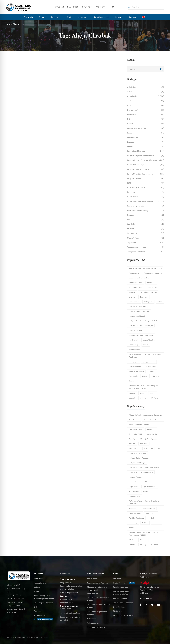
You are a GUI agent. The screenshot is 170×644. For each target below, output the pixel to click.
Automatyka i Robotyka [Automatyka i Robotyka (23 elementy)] (153, 273)
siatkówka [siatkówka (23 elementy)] (157, 376)
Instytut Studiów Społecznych (146, 174)
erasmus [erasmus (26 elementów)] (132, 297)
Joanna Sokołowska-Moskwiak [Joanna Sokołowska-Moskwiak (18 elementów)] (141, 335)
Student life (146, 233)
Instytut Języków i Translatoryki (146, 156)
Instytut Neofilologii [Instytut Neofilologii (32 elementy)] (137, 316)
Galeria (146, 147)
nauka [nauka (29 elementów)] (146, 345)
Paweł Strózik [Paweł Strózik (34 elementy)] (135, 349)
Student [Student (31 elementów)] (132, 393)
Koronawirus (146, 197)
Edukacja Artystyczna (146, 128)
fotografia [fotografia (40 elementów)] (148, 302)
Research (146, 215)
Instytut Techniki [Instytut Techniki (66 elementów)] (136, 330)
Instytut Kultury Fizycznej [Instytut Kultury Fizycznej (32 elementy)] (139, 311)
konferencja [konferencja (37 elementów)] (134, 345)
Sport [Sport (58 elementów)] (131, 381)
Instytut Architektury (146, 151)
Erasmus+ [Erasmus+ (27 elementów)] (144, 297)
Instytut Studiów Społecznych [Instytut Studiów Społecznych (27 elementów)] (141, 326)
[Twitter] (152, 605)
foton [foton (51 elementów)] (160, 302)
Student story (146, 238)
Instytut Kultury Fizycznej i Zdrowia (146, 160)
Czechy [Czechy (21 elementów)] (132, 292)
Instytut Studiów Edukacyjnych (146, 169)
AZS (146, 106)
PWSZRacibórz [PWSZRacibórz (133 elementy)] (135, 367)
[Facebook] (140, 605)
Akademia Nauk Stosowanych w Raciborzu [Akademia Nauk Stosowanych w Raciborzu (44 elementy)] (145, 268)
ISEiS (146, 183)
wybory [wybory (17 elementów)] (143, 398)
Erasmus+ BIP (146, 137)
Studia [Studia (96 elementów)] (143, 393)
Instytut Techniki (146, 179)
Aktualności (146, 96)
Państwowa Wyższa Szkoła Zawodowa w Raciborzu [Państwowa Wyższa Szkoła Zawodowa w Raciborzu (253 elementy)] (145, 356)
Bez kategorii (146, 110)
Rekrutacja (65, 574)
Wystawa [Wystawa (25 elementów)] (154, 398)
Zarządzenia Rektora (146, 252)
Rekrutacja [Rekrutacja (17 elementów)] (133, 376)
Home (8, 24)
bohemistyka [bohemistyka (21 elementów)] (152, 287)
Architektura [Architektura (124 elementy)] (134, 273)
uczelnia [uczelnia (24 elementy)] (132, 398)
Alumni (146, 101)
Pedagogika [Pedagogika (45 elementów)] (134, 362)
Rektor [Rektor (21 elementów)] (145, 376)
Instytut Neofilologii (146, 165)
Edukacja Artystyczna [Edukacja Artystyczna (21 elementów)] (148, 292)
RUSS (146, 220)
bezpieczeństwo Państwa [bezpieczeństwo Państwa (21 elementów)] (139, 278)
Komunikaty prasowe (146, 188)
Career (146, 124)
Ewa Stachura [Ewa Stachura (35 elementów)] (134, 302)
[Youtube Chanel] (159, 605)
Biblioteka (146, 115)
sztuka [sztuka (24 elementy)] (153, 393)
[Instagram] (146, 605)
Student (146, 229)
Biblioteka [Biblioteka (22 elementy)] (151, 283)
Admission (146, 87)
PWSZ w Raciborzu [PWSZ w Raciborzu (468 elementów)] (136, 371)
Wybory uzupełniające (146, 247)
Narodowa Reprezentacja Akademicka (146, 201)
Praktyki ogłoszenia (146, 206)
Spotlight (146, 224)
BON (146, 119)
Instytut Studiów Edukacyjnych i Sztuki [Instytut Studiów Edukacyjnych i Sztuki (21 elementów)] (144, 321)
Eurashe (146, 142)
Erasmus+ (146, 133)
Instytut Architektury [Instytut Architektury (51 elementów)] (137, 306)
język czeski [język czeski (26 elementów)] (134, 340)
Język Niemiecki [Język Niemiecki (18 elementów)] (150, 340)
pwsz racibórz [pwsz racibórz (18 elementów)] (151, 367)
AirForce (146, 92)
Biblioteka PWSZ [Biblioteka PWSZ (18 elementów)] (136, 287)
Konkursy (146, 192)
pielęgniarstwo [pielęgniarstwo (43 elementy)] (149, 362)
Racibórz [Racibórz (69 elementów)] (152, 371)
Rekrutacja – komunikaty (146, 211)
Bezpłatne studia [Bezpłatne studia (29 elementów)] (136, 283)
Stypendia (146, 243)
